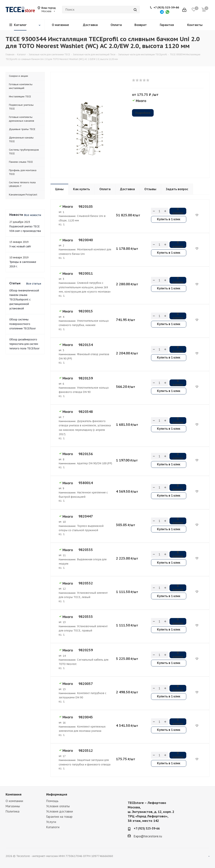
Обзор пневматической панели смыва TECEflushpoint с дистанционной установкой (24, 299)
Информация (57, 794)
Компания (14, 794)
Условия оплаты (58, 806)
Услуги (51, 822)
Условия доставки (60, 811)
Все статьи (34, 284)
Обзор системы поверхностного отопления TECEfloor (23, 324)
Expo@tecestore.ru (148, 836)
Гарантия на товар (59, 817)
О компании (14, 801)
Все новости (33, 215)
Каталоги (53, 827)
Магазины (13, 806)
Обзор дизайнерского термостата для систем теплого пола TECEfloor (24, 344)
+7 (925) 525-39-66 (166, 7)
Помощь (52, 801)
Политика (12, 811)
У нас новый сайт (20, 246)
